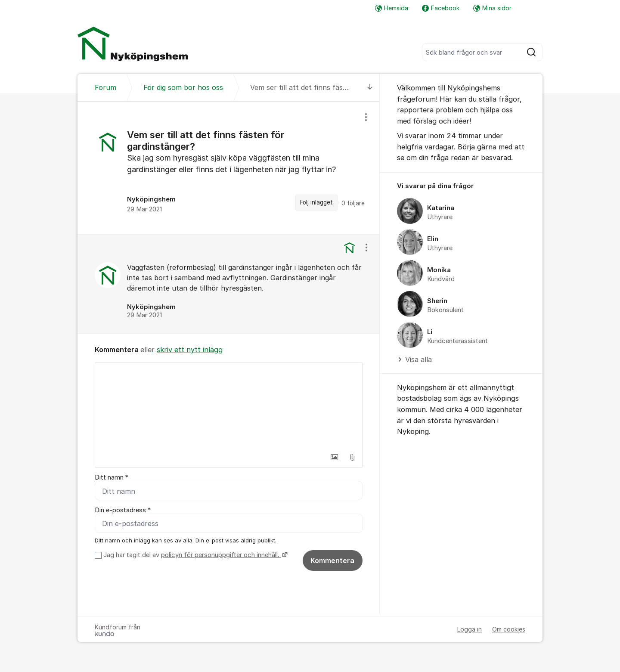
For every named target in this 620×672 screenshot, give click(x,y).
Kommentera (332, 561)
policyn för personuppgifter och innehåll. (221, 555)
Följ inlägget (316, 202)
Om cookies (509, 629)
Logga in (470, 629)
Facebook (441, 8)
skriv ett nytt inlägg (190, 350)
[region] (229, 168)
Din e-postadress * (123, 510)
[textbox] (229, 406)
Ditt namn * (112, 477)
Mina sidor (492, 8)
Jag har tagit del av (194, 555)
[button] (334, 457)
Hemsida (392, 8)
